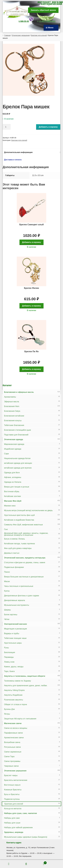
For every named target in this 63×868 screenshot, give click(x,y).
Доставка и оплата (13, 160)
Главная (7, 35)
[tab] (32, 152)
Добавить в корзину (48, 127)
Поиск (26, 864)
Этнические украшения (21, 35)
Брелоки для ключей (39, 35)
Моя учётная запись (9, 864)
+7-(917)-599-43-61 (47, 21)
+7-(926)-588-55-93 (21, 21)
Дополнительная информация (18, 152)
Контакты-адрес (14, 843)
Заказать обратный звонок (43, 10)
